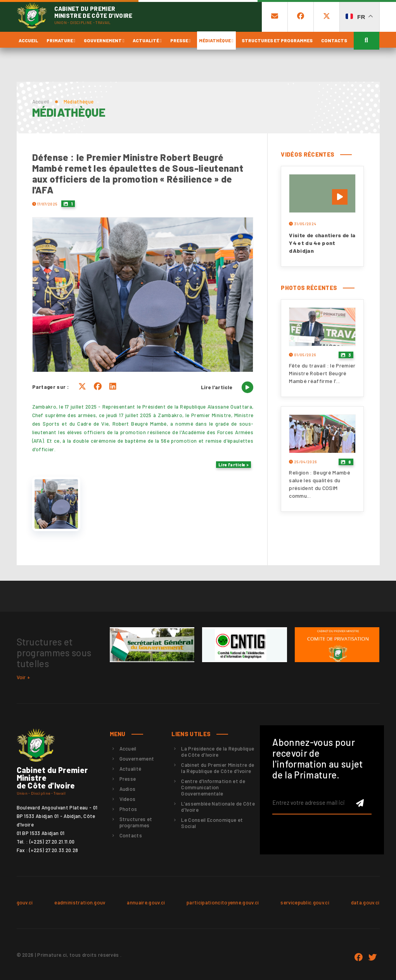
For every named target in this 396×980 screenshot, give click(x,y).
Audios (128, 789)
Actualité (147, 40)
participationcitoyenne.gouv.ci (223, 902)
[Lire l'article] (247, 387)
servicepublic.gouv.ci (305, 902)
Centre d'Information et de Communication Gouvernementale (213, 787)
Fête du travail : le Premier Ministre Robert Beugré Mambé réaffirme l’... (322, 373)
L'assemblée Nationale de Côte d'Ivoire (218, 807)
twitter (373, 958)
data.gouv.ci (365, 902)
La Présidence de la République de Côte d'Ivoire (218, 752)
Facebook (358, 958)
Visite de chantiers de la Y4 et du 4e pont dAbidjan (322, 243)
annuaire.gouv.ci (146, 902)
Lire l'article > (233, 465)
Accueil (28, 40)
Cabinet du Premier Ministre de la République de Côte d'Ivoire (218, 768)
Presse (180, 40)
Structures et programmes (277, 40)
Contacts (334, 40)
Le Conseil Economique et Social (212, 823)
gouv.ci (25, 902)
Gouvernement (104, 40)
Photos (128, 809)
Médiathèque (216, 40)
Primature (61, 40)
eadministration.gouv (80, 902)
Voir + (24, 677)
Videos (128, 799)
